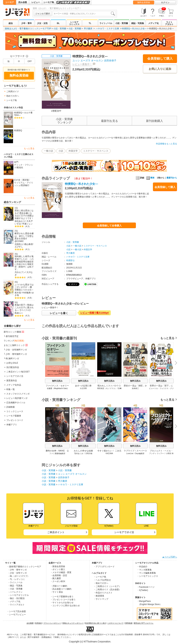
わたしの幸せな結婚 (83, 451)
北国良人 (19, 244)
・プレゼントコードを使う (63, 600)
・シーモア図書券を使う (62, 597)
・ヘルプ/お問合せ (102, 580)
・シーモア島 (100, 577)
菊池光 (20, 168)
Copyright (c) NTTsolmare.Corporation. (90, 642)
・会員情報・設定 (59, 575)
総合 (11, 23)
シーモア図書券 (14, 416)
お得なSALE (12, 363)
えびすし (19, 247)
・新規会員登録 (58, 566)
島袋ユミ (19, 313)
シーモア (10, 2)
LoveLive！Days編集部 (135, 453)
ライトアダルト (169, 23)
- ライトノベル (16, 582)
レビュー (36, 2)
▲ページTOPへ (170, 557)
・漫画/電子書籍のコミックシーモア (24, 567)
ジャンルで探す (43, 14)
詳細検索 (11, 407)
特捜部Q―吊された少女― (134, 29)
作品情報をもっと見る (166, 144)
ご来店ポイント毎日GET (18, 372)
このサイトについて (115, 623)
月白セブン (20, 272)
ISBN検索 (129, 623)
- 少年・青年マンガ (18, 570)
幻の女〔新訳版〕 (22, 180)
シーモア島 (49, 2)
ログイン (165, 2)
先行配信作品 (13, 367)
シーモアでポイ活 (15, 376)
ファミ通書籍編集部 (57, 453)
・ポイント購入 (58, 569)
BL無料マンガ (12, 359)
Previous (44, 363)
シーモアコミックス (74, 23)
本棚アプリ (12, 425)
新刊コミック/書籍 (14, 332)
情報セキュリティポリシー (73, 623)
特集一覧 (11, 389)
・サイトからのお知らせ (62, 603)
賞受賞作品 (12, 381)
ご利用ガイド (13, 92)
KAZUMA (109, 453)
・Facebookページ (146, 587)
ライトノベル (106, 23)
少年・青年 (27, 23)
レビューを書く (59, 313)
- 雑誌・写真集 (16, 586)
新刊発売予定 (12, 336)
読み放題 (23, 2)
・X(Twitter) (142, 590)
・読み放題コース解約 (61, 589)
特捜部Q (18, 130)
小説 (61, 151)
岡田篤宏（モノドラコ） (107, 388)
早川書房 (88, 29)
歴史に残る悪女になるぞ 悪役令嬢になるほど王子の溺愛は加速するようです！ (24, 214)
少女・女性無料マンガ (16, 350)
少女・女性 (42, 23)
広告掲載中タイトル (16, 403)
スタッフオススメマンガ (18, 394)
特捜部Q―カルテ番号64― (23, 114)
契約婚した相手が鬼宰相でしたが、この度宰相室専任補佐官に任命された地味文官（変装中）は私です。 (24, 263)
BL (58, 23)
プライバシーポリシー (52, 623)
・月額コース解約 (59, 586)
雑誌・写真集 (138, 23)
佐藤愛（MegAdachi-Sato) (57, 388)
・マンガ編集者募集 (146, 573)
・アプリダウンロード (104, 567)
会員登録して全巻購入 (109, 226)
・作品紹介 (142, 567)
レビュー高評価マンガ (17, 398)
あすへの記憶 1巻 (83, 386)
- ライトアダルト (17, 605)
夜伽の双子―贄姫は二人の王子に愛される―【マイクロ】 (24, 307)
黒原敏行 (25, 185)
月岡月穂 (89, 453)
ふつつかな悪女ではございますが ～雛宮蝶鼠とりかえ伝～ (24, 287)
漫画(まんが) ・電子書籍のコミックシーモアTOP (28, 29)
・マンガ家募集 (144, 570)
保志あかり (20, 221)
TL (90, 23)
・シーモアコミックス (147, 576)
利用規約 (38, 623)
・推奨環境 (99, 596)
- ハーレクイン (16, 592)
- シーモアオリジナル (19, 595)
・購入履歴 (56, 578)
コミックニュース (15, 411)
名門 (16, 162)
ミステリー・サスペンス (96, 151)
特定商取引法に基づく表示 (95, 623)
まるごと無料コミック (16, 345)
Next (175, 363)
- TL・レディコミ (17, 579)
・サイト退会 (57, 592)
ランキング (14, 341)
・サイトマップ (101, 599)
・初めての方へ (101, 583)
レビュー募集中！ (82, 64)
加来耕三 (135, 388)
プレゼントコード (15, 420)
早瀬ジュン (27, 224)
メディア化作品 (14, 385)
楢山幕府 (28, 244)
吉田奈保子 (110, 60)
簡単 (150, 178)
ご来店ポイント (56, 532)
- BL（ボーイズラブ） (19, 576)
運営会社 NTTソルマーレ (144, 623)
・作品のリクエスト (103, 593)
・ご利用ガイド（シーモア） (107, 586)
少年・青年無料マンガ (16, 354)
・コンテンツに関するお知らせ (65, 606)
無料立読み (57, 381)
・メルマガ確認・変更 (61, 572)
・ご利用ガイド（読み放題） (107, 590)
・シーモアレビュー (16, 615)
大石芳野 (83, 388)
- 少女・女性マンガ (18, 573)
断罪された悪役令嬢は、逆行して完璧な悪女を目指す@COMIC (24, 237)
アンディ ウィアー (157, 453)
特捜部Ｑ (70, 260)
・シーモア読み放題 (16, 611)
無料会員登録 (144, 2)
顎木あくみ (79, 453)
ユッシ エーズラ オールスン (88, 60)
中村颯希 (26, 293)
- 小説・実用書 (16, 589)
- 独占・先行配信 (17, 598)
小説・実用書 (122, 23)
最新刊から (172, 178)
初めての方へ (13, 96)
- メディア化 (15, 602)
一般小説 (49, 151)
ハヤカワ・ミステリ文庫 (107, 29)
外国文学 (73, 151)
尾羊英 (18, 293)
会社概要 (30, 623)
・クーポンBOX (58, 581)
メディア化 (153, 23)
